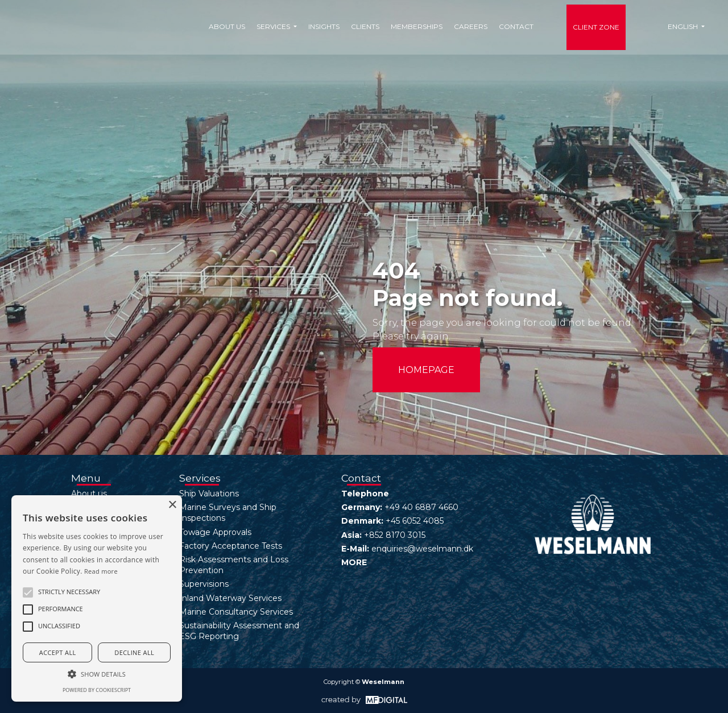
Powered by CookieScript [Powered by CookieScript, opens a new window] (97, 690)
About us (227, 26)
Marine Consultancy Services (236, 612)
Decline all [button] (134, 652)
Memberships (417, 26)
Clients (365, 26)
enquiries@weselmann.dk (422, 549)
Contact (516, 26)
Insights (324, 26)
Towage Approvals (215, 532)
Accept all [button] (58, 652)
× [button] (172, 505)
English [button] (684, 26)
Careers (471, 26)
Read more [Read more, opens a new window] (101, 571)
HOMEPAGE (426, 370)
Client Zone (596, 27)
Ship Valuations (209, 494)
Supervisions (204, 584)
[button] (28, 592)
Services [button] (274, 26)
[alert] (97, 598)
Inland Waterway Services (230, 598)
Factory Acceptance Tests (231, 546)
